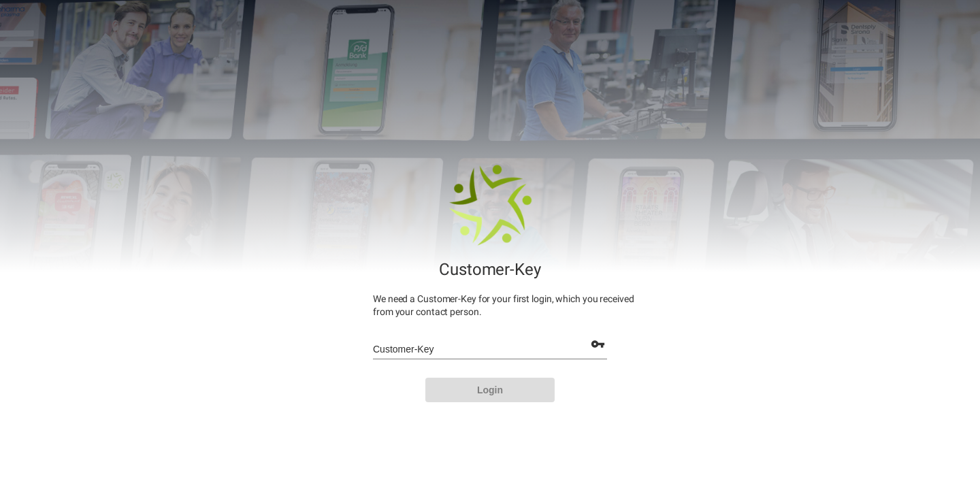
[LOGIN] (490, 390)
